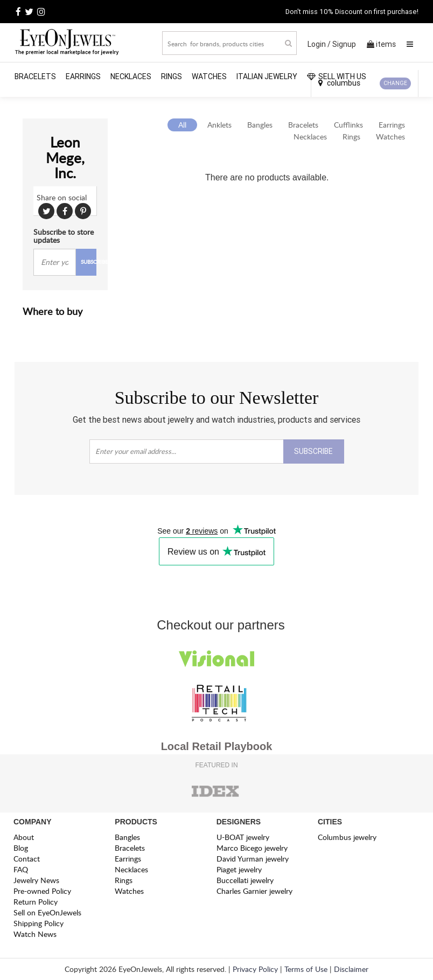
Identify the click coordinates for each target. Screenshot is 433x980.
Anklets (219, 125)
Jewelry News (36, 880)
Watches (209, 76)
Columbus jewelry (347, 837)
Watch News (35, 934)
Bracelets (35, 76)
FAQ (21, 869)
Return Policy (36, 902)
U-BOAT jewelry (243, 837)
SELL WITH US (337, 76)
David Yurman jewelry (253, 859)
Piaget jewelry (239, 869)
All (182, 125)
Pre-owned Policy (42, 891)
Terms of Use (306, 969)
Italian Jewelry (267, 76)
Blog (21, 848)
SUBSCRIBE (89, 262)
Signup (344, 44)
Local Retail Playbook (217, 746)
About (24, 837)
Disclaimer (351, 969)
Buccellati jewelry (245, 880)
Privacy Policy (255, 969)
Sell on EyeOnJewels (47, 912)
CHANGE (395, 83)
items (381, 44)
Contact (27, 859)
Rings (172, 76)
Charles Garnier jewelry (254, 891)
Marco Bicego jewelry (252, 848)
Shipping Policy (39, 923)
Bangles (260, 125)
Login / (319, 44)
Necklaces (131, 76)
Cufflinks (348, 125)
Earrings (83, 76)
